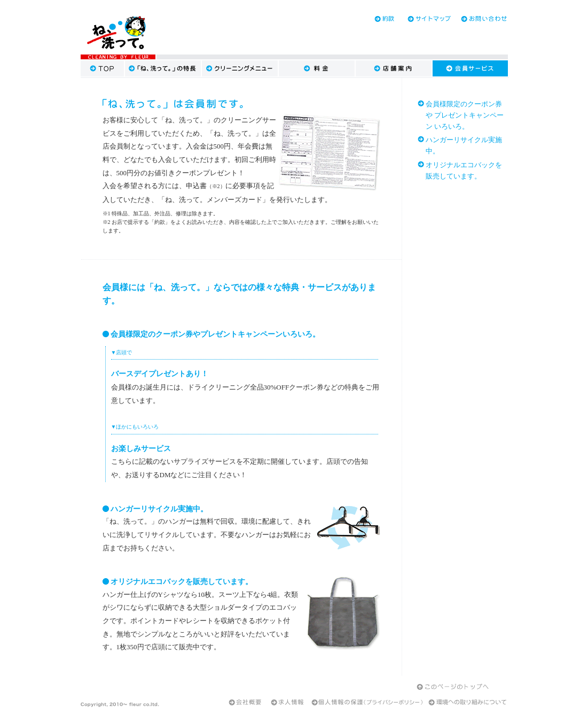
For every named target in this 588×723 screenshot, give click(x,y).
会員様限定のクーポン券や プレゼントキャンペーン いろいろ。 (465, 115)
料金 (317, 68)
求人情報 (288, 702)
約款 (374, 19)
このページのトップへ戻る (454, 686)
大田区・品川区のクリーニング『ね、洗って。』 (118, 34)
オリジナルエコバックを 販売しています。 (464, 170)
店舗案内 (394, 68)
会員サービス (470, 68)
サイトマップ (428, 19)
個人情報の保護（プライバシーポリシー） (367, 702)
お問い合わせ (481, 19)
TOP (103, 68)
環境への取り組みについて (467, 702)
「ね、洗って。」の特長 (163, 68)
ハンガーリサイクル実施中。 (464, 145)
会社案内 (245, 702)
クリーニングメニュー (240, 68)
